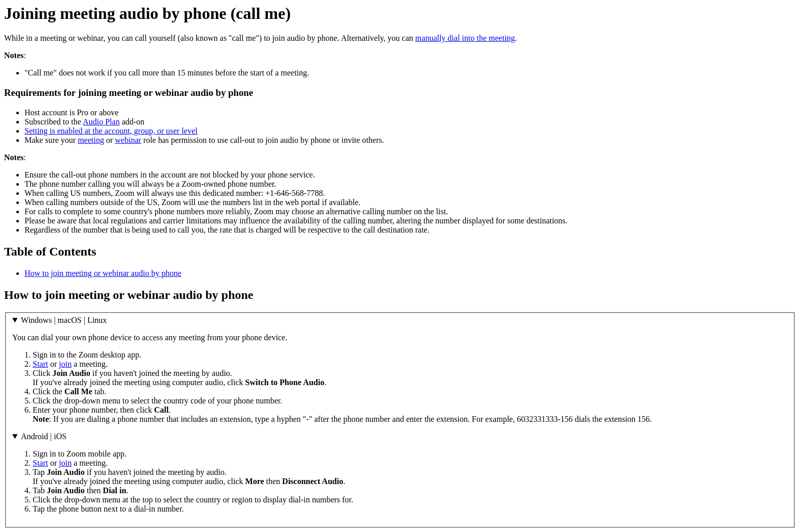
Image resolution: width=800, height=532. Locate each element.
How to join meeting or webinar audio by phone (103, 273)
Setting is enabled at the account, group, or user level (111, 131)
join (66, 364)
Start (40, 364)
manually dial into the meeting (465, 38)
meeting (91, 140)
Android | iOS (44, 436)
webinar (128, 140)
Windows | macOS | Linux (64, 320)
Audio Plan (101, 122)
